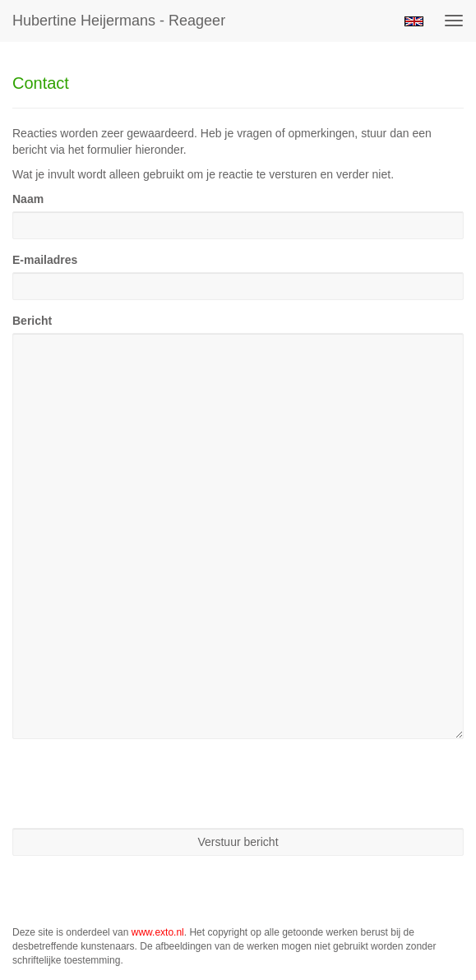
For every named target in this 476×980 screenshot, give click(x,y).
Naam (28, 199)
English (414, 21)
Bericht (32, 321)
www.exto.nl (158, 932)
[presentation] (137, 784)
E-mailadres (45, 260)
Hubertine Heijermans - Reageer (119, 21)
